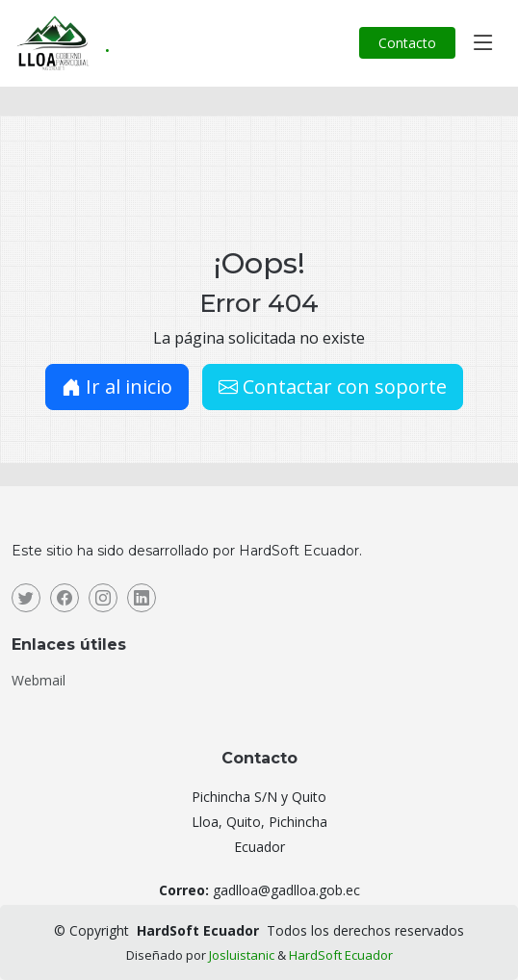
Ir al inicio (117, 387)
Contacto (407, 43)
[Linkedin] (142, 598)
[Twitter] (26, 598)
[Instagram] (103, 598)
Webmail (39, 681)
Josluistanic (242, 955)
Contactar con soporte (333, 387)
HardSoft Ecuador (341, 955)
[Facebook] (65, 598)
